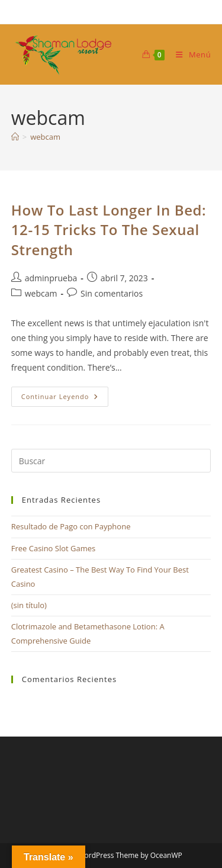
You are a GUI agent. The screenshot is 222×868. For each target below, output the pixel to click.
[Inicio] (15, 137)
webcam (45, 137)
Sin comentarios (112, 293)
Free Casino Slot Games (54, 548)
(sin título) (29, 605)
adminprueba (51, 278)
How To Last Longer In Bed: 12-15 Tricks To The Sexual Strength (109, 230)
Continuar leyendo (65, 399)
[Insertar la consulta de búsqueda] (111, 461)
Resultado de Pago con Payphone (71, 526)
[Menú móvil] (189, 54)
